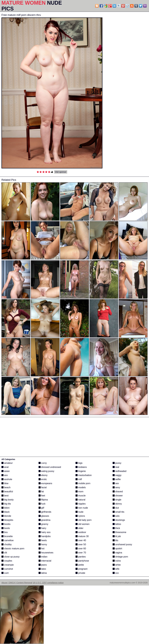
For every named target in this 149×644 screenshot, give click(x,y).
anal (5, 467)
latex (42, 569)
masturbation (84, 475)
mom (79, 492)
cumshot (7, 569)
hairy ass (45, 532)
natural (80, 500)
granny (43, 524)
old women (83, 524)
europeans (45, 483)
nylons (80, 516)
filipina (43, 500)
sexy (116, 487)
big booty (7, 500)
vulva (117, 561)
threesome (119, 532)
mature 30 (82, 536)
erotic (43, 479)
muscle (81, 496)
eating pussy (46, 471)
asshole (7, 479)
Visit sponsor (61, 172)
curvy (43, 463)
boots (6, 528)
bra (5, 532)
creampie (8, 565)
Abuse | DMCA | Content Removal (17, 583)
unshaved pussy (122, 544)
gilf (41, 508)
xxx (116, 573)
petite (80, 565)
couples (7, 561)
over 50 (81, 544)
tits (115, 540)
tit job (117, 536)
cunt (5, 573)
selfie (117, 479)
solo (116, 516)
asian (6, 471)
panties (81, 557)
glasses (44, 516)
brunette (7, 536)
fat (41, 492)
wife (116, 569)
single (117, 500)
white (117, 565)
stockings (119, 520)
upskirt (117, 549)
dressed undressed (50, 467)
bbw (5, 483)
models (81, 487)
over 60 (81, 549)
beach (6, 487)
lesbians (81, 467)
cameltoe (7, 540)
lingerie (81, 471)
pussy (117, 463)
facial (43, 487)
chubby (7, 544)
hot (42, 549)
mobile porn (83, 483)
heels (43, 540)
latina (43, 573)
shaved (118, 492)
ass (5, 475)
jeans (43, 565)
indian (43, 557)
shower (118, 496)
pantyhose (82, 561)
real (116, 467)
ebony (43, 475)
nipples (81, 504)
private (80, 573)
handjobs (45, 536)
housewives (46, 553)
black (6, 512)
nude (79, 512)
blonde (6, 516)
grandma (45, 520)
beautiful (7, 492)
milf (79, 479)
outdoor (81, 532)
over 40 (81, 540)
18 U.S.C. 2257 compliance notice (48, 583)
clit (4, 553)
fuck (42, 504)
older (79, 528)
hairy (42, 528)
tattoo (117, 524)
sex (116, 483)
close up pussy (10, 557)
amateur (7, 463)
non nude (82, 508)
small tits (119, 512)
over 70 (81, 553)
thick (116, 528)
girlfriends (45, 512)
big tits (6, 504)
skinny (117, 504)
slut (116, 508)
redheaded (120, 471)
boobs (6, 524)
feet (42, 496)
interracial (45, 561)
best (5, 496)
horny (43, 544)
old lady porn (84, 520)
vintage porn (120, 557)
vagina (117, 553)
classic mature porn (13, 549)
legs (79, 463)
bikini (5, 508)
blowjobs (7, 520)
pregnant (81, 569)
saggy (117, 475)
